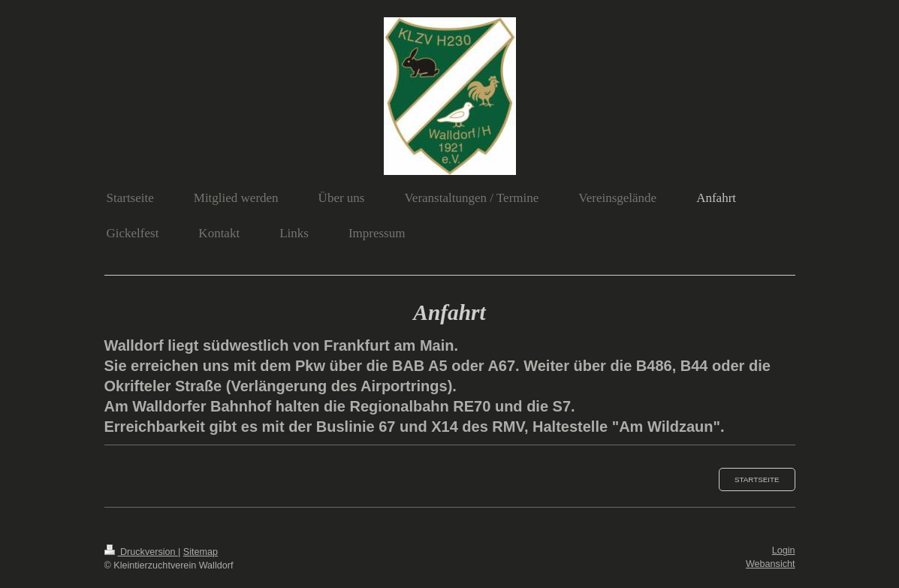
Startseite (757, 479)
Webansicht (771, 564)
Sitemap (201, 552)
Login (784, 550)
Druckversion (141, 552)
